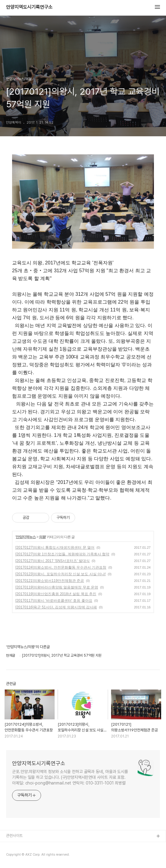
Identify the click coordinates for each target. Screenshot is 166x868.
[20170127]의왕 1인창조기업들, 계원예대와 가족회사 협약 (62, 554)
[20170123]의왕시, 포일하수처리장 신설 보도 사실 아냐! (61, 574)
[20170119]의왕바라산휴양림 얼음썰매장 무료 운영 (57, 587)
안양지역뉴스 (26, 537)
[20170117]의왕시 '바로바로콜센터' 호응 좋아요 (54, 601)
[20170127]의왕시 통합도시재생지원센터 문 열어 (55, 548)
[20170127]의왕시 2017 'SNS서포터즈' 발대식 (53, 561)
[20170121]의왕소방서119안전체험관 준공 (50, 581)
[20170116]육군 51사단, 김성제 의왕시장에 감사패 (56, 607)
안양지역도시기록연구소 (29, 7)
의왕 (42, 537)
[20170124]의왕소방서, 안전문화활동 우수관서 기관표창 (61, 567)
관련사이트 (14, 836)
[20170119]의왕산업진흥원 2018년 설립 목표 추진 (56, 594)
